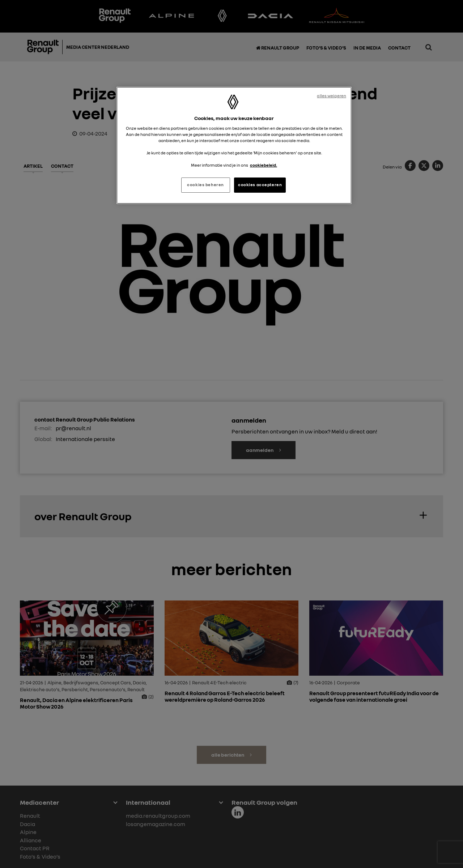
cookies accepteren (260, 185)
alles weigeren (332, 96)
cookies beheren (205, 185)
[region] (234, 145)
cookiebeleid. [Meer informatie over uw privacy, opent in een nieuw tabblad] (264, 165)
